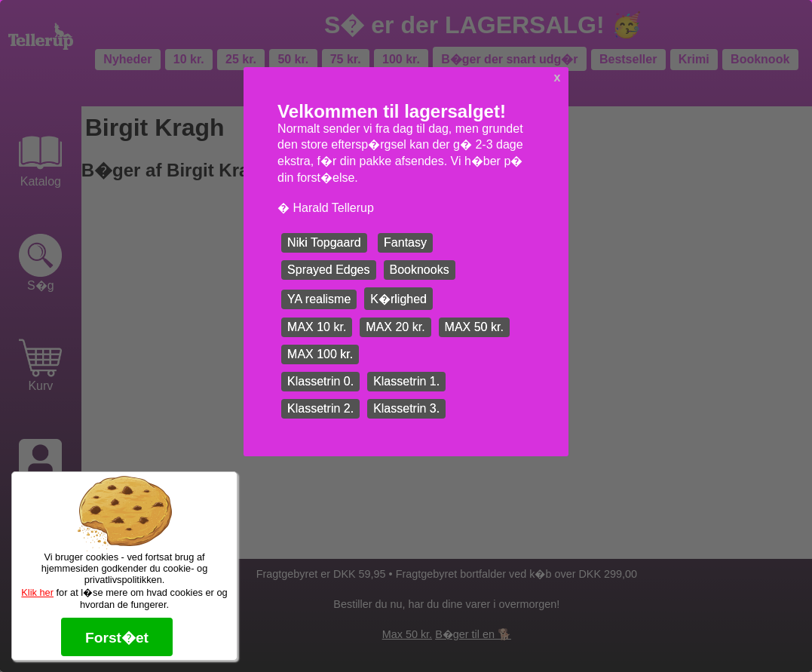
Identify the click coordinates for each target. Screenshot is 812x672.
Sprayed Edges (328, 270)
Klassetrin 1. (406, 381)
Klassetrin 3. (406, 408)
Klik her (37, 592)
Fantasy (405, 242)
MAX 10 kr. (317, 327)
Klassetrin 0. (320, 381)
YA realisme (319, 299)
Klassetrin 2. (320, 408)
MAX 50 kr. (474, 327)
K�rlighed (398, 299)
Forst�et (117, 638)
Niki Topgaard (324, 242)
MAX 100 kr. (320, 354)
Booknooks (420, 270)
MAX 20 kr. (395, 327)
